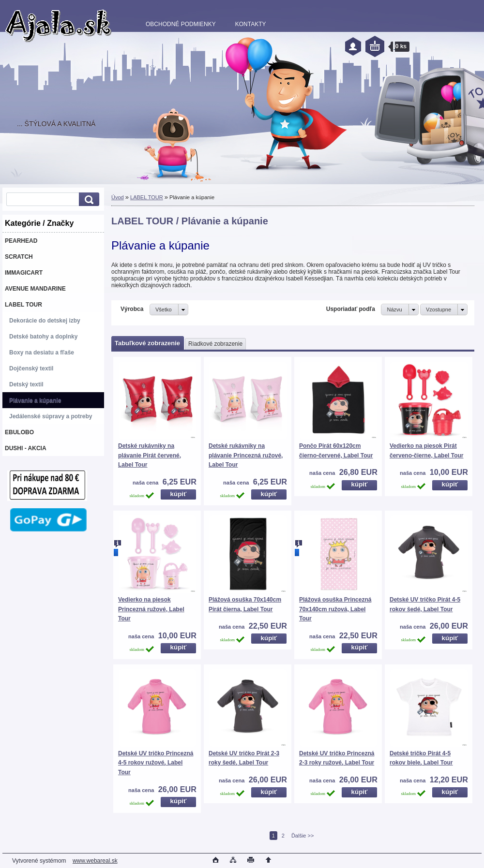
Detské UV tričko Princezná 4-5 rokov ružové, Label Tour (156, 763)
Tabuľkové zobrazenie (147, 343)
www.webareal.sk (95, 861)
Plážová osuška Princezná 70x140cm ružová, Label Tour (335, 609)
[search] (88, 199)
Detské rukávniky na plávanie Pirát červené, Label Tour (150, 455)
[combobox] (400, 309)
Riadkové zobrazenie (215, 344)
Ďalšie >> (302, 836)
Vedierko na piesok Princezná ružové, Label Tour (151, 609)
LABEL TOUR (147, 197)
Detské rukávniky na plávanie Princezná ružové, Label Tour (246, 455)
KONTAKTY (251, 24)
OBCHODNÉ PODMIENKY (181, 24)
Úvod (118, 197)
